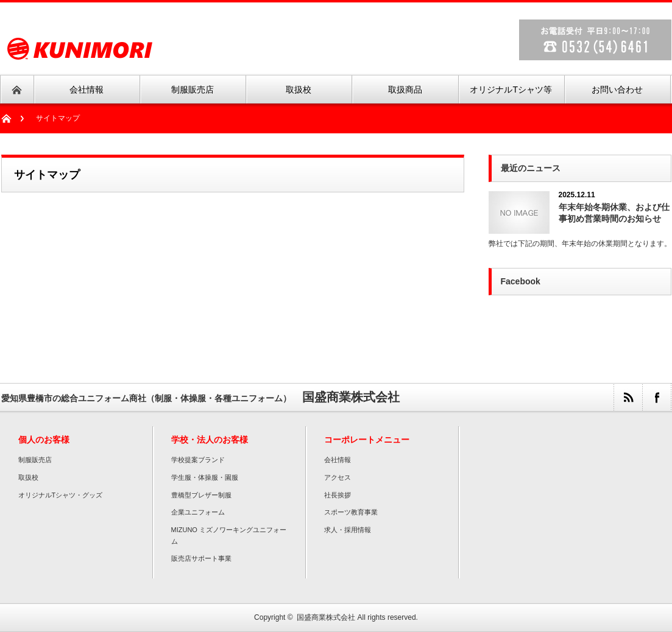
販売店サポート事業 (201, 558)
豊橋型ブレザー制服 (201, 495)
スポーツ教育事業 (351, 512)
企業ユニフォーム (198, 512)
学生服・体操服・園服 (205, 477)
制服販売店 (35, 460)
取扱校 (28, 477)
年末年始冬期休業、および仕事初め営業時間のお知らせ (614, 213)
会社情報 (338, 460)
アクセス (338, 477)
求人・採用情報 (348, 530)
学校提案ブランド (198, 460)
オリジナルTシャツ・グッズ (61, 495)
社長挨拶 (338, 495)
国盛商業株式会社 (326, 617)
